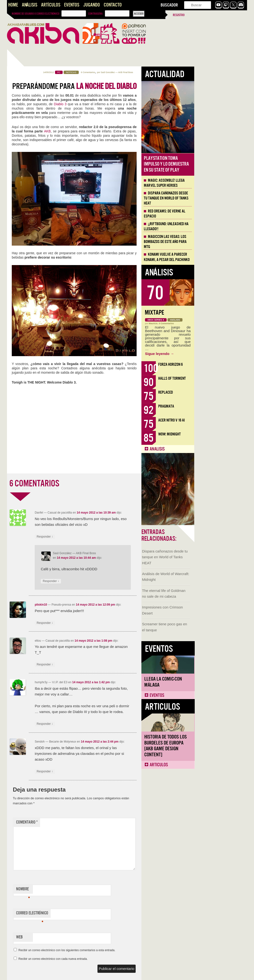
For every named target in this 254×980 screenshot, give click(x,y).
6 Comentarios (141, 72)
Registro (179, 15)
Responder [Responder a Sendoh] (98, 772)
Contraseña (95, 14)
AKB (100, 131)
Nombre (76, 890)
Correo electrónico (85, 914)
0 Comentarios (219, 323)
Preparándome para (127, 86)
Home (13, 5)
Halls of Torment (225, 378)
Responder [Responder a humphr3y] (98, 724)
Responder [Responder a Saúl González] (104, 581)
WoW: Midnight (222, 434)
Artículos (51, 5)
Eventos (72, 5)
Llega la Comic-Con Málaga (29, 278)
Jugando (91, 5)
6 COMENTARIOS (87, 484)
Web (72, 937)
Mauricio (206, 323)
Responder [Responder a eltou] (98, 665)
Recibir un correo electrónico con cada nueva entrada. (106, 959)
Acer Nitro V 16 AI (224, 420)
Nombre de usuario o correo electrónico (36, 14)
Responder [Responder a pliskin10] (98, 623)
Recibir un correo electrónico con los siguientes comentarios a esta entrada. (120, 950)
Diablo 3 (113, 104)
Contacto (113, 5)
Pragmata (219, 406)
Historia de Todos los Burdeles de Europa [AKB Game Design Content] (31, 342)
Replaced (218, 392)
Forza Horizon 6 (223, 364)
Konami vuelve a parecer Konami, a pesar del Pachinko (220, 257)
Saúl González (160, 72)
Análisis (30, 5)
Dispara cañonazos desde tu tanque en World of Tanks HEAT (30, 153)
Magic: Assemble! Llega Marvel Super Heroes (217, 183)
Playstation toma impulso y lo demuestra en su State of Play (219, 164)
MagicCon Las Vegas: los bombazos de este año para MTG (218, 242)
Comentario (80, 822)
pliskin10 (94, 605)
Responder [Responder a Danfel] (98, 537)
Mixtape (207, 313)
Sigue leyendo (212, 354)
